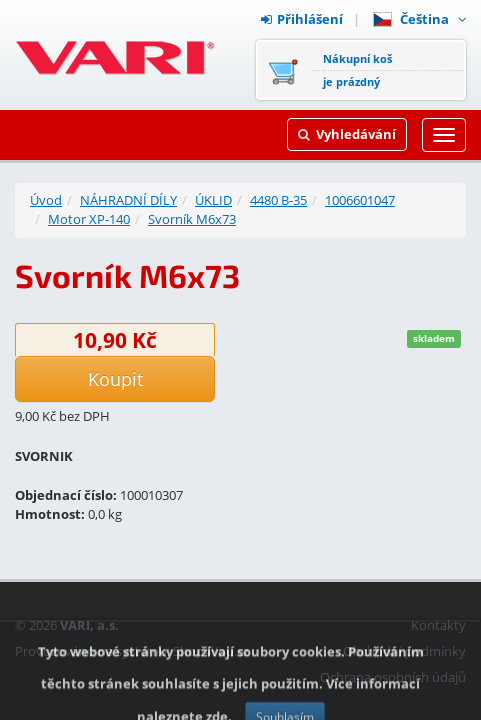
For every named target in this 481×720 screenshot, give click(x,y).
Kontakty (438, 625)
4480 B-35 (278, 200)
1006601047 (360, 200)
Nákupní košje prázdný (357, 70)
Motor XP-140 (89, 219)
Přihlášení (302, 19)
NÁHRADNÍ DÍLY (128, 200)
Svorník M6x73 (192, 219)
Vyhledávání (347, 134)
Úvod (46, 200)
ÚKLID (213, 200)
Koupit (115, 379)
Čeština (419, 19)
